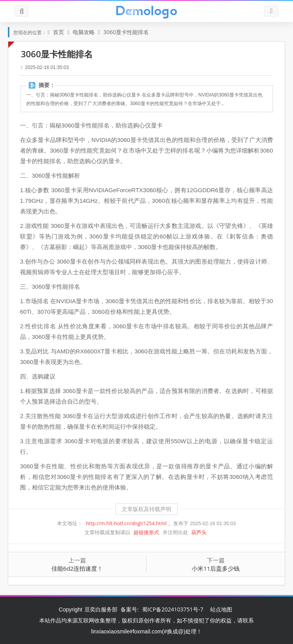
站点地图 (221, 609)
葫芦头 (199, 532)
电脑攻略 (84, 32)
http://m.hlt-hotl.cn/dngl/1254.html (127, 523)
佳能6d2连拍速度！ (77, 568)
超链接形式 (147, 532)
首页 (59, 32)
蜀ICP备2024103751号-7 (173, 609)
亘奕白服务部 (102, 609)
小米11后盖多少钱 (216, 568)
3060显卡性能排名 (126, 32)
